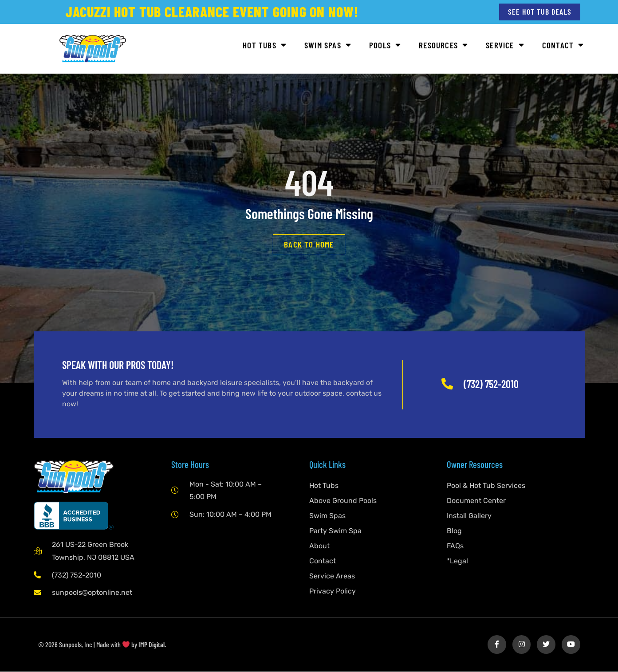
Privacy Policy (333, 591)
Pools (385, 46)
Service (505, 46)
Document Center (476, 501)
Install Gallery (469, 516)
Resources (443, 46)
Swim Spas (328, 46)
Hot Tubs (265, 46)
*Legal (457, 561)
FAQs (455, 546)
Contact (563, 46)
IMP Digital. (152, 645)
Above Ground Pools (343, 501)
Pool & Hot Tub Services (486, 486)
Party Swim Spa (335, 531)
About (319, 546)
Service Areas (332, 576)
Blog (454, 531)
